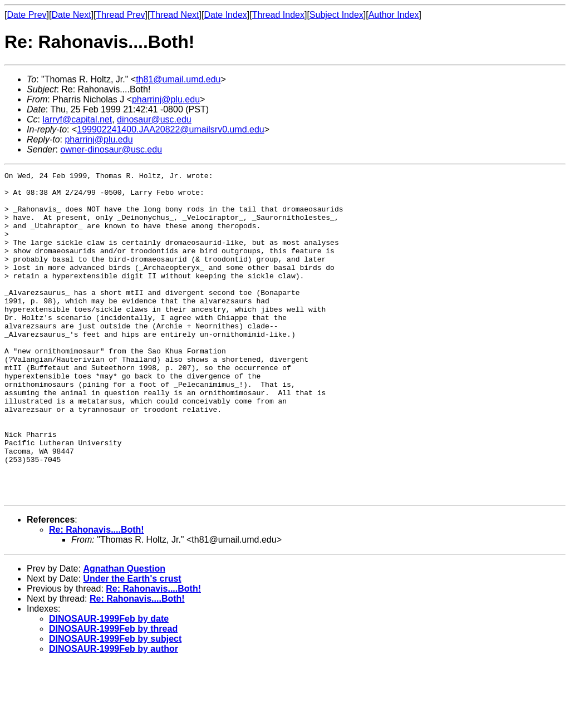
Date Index (225, 15)
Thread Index (278, 15)
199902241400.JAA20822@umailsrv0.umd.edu (170, 129)
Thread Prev (121, 15)
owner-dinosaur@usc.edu (111, 149)
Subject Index (336, 15)
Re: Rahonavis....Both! (97, 595)
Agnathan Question (124, 634)
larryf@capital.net (77, 119)
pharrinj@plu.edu (166, 99)
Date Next (71, 15)
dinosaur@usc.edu (154, 119)
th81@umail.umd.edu (178, 79)
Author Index (394, 15)
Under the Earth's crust (132, 644)
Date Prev (26, 15)
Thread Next (174, 15)
